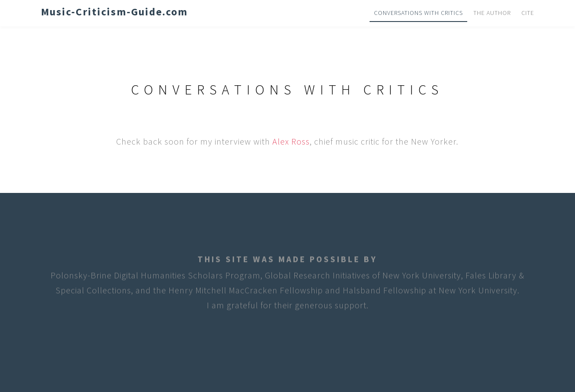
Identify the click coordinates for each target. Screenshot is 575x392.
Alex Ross (291, 141)
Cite (528, 13)
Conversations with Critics (418, 13)
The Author (492, 13)
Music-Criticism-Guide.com (114, 12)
